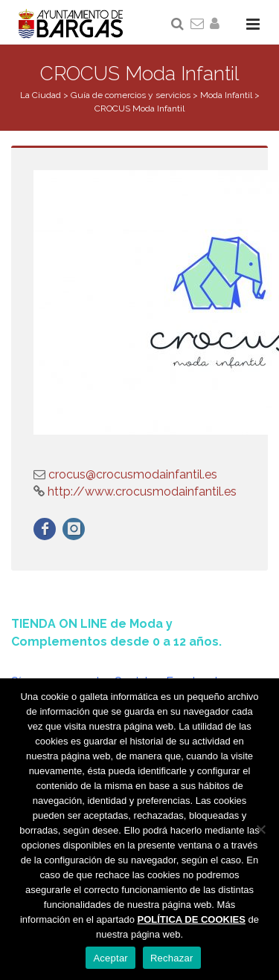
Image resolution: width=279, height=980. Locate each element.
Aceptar (110, 958)
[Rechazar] (260, 829)
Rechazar (172, 958)
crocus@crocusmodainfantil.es (133, 474)
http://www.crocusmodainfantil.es (141, 491)
